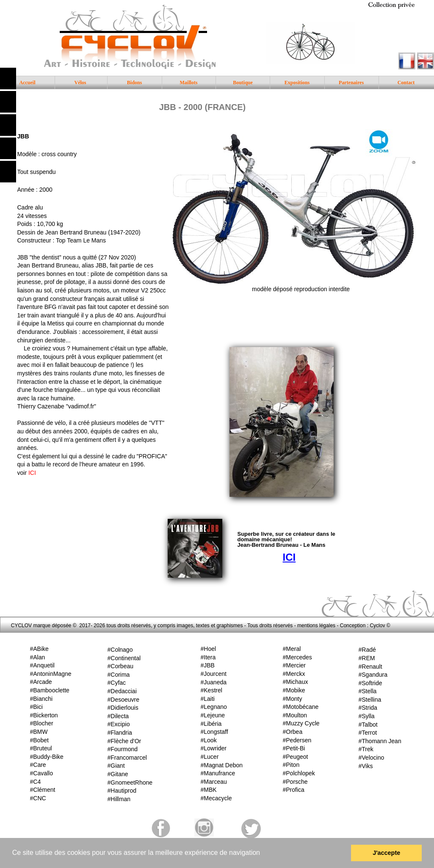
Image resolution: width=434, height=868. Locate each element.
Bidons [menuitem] (134, 83)
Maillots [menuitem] (189, 83)
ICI (32, 473)
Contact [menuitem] (406, 83)
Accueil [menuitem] (28, 83)
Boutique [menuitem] (243, 83)
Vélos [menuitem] (80, 83)
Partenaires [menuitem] (351, 83)
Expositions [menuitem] (297, 83)
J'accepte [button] (386, 853)
